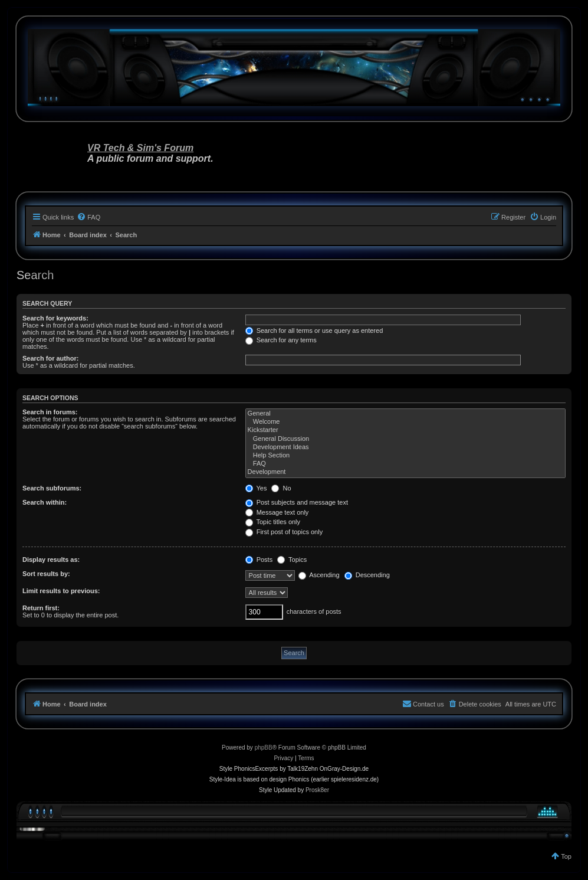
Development (405, 472)
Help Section (405, 456)
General (405, 414)
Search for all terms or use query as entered (314, 331)
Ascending (319, 575)
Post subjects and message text (297, 502)
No (281, 488)
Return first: (41, 608)
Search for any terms (281, 340)
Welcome (405, 422)
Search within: (45, 502)
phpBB (264, 747)
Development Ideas (405, 447)
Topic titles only (273, 522)
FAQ (405, 464)
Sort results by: (46, 574)
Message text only (277, 512)
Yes (256, 488)
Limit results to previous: (61, 591)
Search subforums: (52, 488)
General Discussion (405, 439)
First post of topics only (284, 532)
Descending (367, 575)
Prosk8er (317, 790)
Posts (259, 560)
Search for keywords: (55, 318)
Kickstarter (405, 430)
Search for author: (50, 358)
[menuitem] (88, 217)
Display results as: (51, 560)
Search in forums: (50, 412)
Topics (292, 560)
